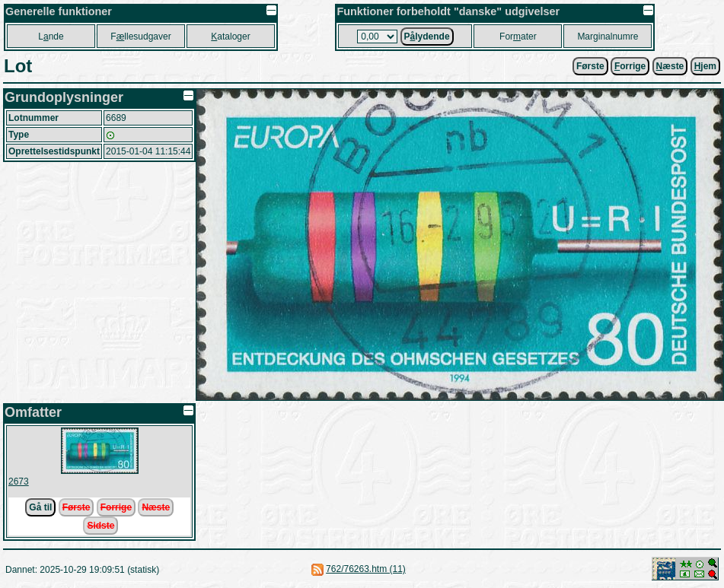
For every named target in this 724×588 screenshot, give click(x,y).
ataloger (230, 37)
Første (590, 66)
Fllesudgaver (140, 37)
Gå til (40, 507)
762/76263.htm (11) (366, 569)
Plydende (427, 37)
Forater (518, 37)
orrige (630, 66)
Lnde (51, 37)
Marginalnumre (608, 37)
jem (705, 66)
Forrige (116, 507)
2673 (19, 482)
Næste (156, 507)
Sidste (100, 526)
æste (670, 66)
